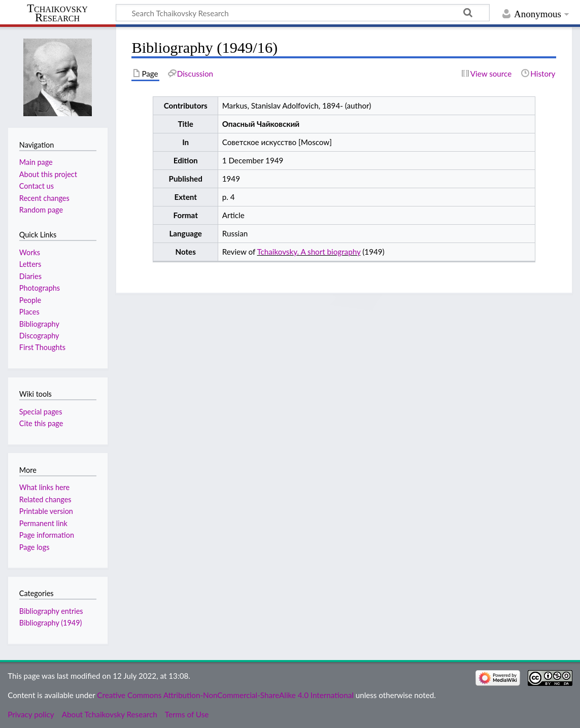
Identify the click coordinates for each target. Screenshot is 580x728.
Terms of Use (187, 714)
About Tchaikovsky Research (110, 714)
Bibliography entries (51, 611)
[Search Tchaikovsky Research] (303, 13)
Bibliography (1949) (51, 623)
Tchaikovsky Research (57, 13)
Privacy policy (31, 714)
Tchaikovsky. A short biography (309, 252)
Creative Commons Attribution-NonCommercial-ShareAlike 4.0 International (225, 695)
